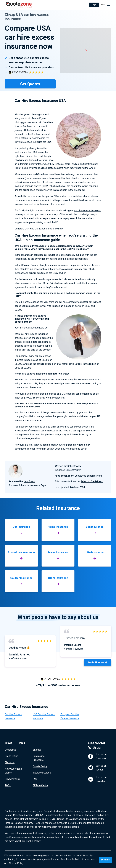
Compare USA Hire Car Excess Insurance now (39, 229)
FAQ (35, 779)
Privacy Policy (12, 779)
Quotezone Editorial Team (88, 476)
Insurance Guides (42, 773)
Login (94, 5)
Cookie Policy (40, 766)
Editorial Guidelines (92, 481)
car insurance (61, 265)
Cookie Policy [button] (16, 863)
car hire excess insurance (88, 211)
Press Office (11, 756)
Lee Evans (29, 481)
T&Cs (8, 785)
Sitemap (37, 750)
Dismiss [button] (105, 860)
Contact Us (11, 750)
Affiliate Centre (40, 785)
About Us (10, 762)
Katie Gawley (74, 466)
